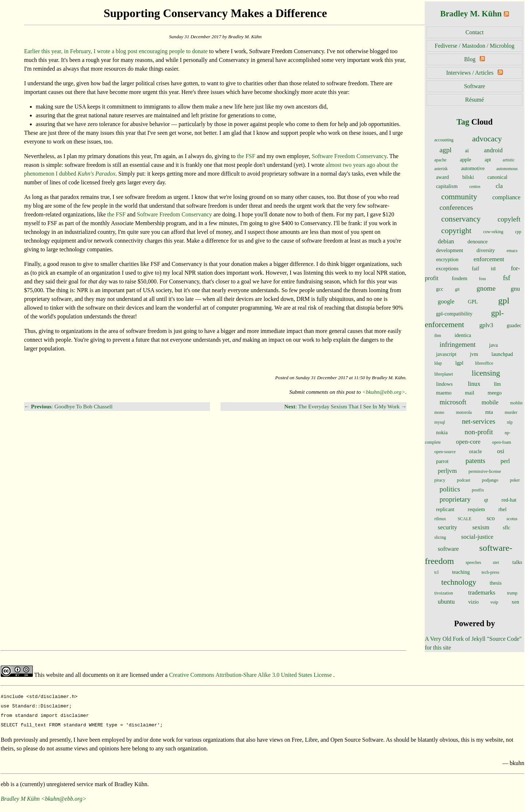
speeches (473, 562)
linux (474, 384)
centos (475, 187)
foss (483, 279)
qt (486, 500)
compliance (506, 197)
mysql (440, 422)
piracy (440, 480)
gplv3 (486, 325)
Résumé (475, 100)
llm (497, 384)
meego (495, 393)
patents (475, 461)
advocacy (487, 139)
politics (450, 489)
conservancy (461, 219)
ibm (438, 336)
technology (459, 582)
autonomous (507, 169)
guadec (514, 325)
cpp (518, 232)
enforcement (489, 259)
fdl (493, 269)
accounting (444, 140)
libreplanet (444, 374)
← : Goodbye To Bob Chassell (68, 406)
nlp (510, 422)
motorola (464, 412)
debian (446, 241)
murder (511, 412)
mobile (490, 402)
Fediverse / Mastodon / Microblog (475, 46)
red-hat (509, 500)
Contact (475, 32)
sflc (507, 527)
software (448, 549)
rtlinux (440, 519)
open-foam (502, 442)
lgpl (459, 363)
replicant (445, 509)
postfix (478, 490)
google (446, 301)
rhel (502, 509)
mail (470, 393)
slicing (440, 537)
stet (496, 562)
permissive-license (485, 471)
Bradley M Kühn (20, 796)
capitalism (447, 186)
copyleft (509, 219)
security (448, 527)
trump (512, 593)
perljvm (447, 471)
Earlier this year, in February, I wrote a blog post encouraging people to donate (116, 51)
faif (475, 268)
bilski (468, 177)
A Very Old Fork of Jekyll (455, 639)
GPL (473, 302)
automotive (473, 168)
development (450, 250)
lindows (444, 384)
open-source (445, 452)
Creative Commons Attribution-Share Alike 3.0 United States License (251, 675)
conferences (456, 207)
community (459, 197)
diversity (486, 250)
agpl (446, 150)
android (493, 150)
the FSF (246, 156)
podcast (464, 480)
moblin (516, 403)
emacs (512, 251)
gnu (515, 289)
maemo (444, 393)
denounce (477, 242)
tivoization (444, 593)
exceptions (447, 268)
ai (467, 150)
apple (465, 160)
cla (499, 186)
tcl (436, 572)
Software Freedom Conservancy (349, 156)
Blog (470, 59)
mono (439, 412)
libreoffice (484, 363)
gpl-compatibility (454, 314)
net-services (479, 421)
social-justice (477, 537)
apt (488, 160)
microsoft (453, 402)
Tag (463, 122)
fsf (506, 278)
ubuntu (446, 602)
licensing (486, 373)
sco (491, 518)
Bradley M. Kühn (471, 14)
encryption (447, 259)
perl (505, 461)
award (442, 177)
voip (494, 602)
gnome (486, 288)
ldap (438, 363)
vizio (473, 602)
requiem (476, 509)
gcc (440, 289)
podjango (490, 480)
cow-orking (493, 232)
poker (515, 480)
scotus (512, 519)
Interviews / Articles (470, 73)
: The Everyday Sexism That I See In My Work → (345, 406)
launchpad (502, 354)
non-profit (479, 432)
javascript (446, 354)
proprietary (455, 499)
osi (501, 451)
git (457, 289)
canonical (497, 177)
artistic (509, 160)
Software (475, 86)
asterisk (441, 169)
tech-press (491, 572)
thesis (496, 583)
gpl (504, 301)
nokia (442, 432)
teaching (461, 572)
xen (515, 602)
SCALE (464, 519)
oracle (476, 451)
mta (489, 412)
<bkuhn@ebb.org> (384, 392)
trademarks (482, 593)
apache (440, 160)
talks (517, 562)
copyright (456, 231)
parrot (442, 461)
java (493, 345)
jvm (474, 354)
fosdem (459, 278)
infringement (458, 344)
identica (463, 335)
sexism (481, 527)
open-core (468, 442)
